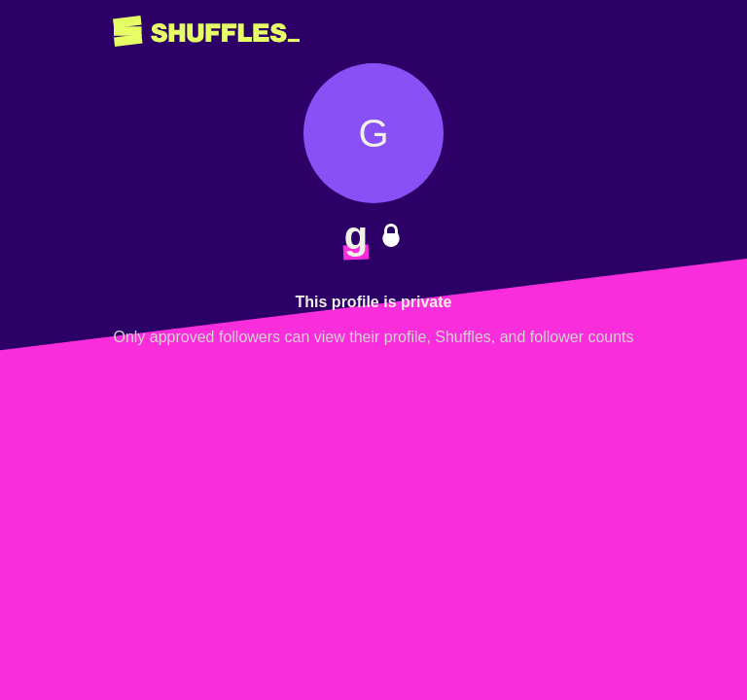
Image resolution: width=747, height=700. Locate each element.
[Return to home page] (206, 32)
